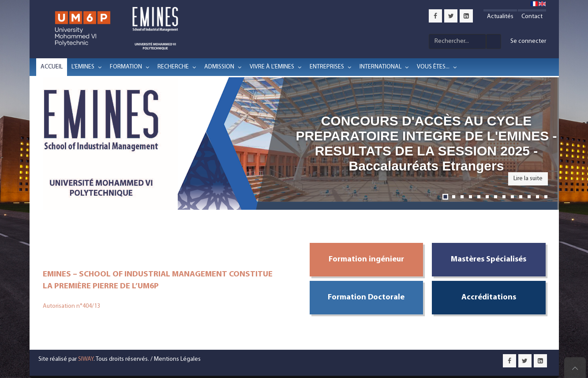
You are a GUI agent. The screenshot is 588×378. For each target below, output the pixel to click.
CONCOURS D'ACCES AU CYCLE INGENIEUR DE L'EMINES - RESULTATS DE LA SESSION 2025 (462, 197)
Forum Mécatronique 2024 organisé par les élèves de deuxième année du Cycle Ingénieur (512, 197)
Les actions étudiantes (546, 197)
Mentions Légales (177, 359)
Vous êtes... (433, 67)
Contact (532, 17)
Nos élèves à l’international (537, 197)
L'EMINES (83, 67)
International (380, 67)
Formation (126, 67)
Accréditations (489, 297)
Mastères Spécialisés (489, 259)
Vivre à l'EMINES (272, 67)
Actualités (500, 17)
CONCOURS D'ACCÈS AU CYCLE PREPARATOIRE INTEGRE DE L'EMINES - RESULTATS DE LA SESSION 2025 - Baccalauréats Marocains (454, 197)
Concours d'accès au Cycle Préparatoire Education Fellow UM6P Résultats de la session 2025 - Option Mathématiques (470, 197)
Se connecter (528, 41)
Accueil (52, 67)
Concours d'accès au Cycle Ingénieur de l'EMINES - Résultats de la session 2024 (487, 197)
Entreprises (327, 67)
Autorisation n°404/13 (71, 306)
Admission (219, 67)
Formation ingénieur (366, 259)
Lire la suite (528, 179)
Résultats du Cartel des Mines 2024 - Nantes (504, 197)
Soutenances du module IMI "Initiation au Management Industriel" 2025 (479, 197)
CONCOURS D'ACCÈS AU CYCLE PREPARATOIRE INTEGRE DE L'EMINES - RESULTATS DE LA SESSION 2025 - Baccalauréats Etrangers (445, 197)
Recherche (173, 67)
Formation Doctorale (366, 297)
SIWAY (86, 359)
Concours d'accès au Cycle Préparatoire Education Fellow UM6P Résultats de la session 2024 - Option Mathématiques (496, 197)
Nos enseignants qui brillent (529, 197)
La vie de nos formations (521, 197)
